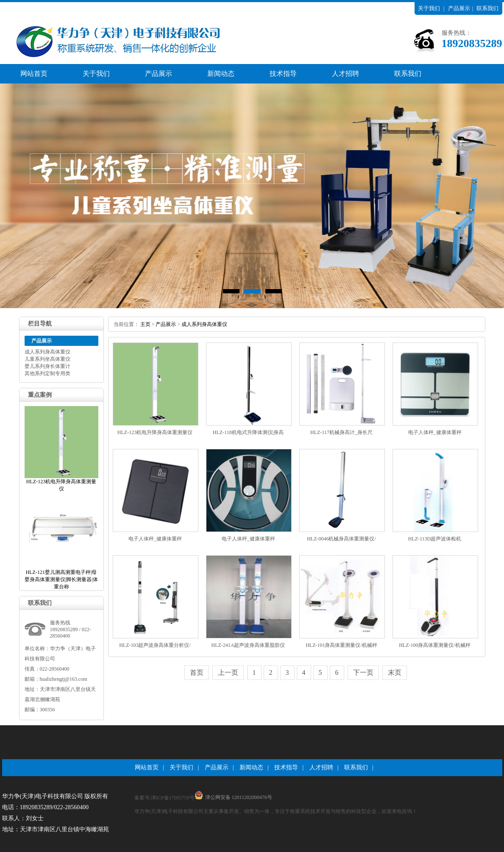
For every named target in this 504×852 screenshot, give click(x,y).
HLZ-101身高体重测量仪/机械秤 (341, 645)
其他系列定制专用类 (47, 373)
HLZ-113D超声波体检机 (435, 539)
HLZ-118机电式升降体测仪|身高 (248, 432)
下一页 (363, 672)
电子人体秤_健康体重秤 (435, 432)
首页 (197, 672)
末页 (395, 672)
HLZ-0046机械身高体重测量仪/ (341, 539)
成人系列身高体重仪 (47, 352)
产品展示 (459, 8)
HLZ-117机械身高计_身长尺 (341, 432)
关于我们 (429, 8)
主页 (145, 324)
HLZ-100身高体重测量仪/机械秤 (435, 645)
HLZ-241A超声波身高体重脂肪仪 (248, 645)
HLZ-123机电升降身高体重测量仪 (155, 432)
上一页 (228, 672)
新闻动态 (221, 74)
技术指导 (283, 74)
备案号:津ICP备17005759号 (164, 798)
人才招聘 (345, 74)
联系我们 (487, 8)
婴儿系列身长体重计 (47, 366)
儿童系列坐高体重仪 (47, 359)
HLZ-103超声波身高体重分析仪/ (155, 645)
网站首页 (34, 74)
